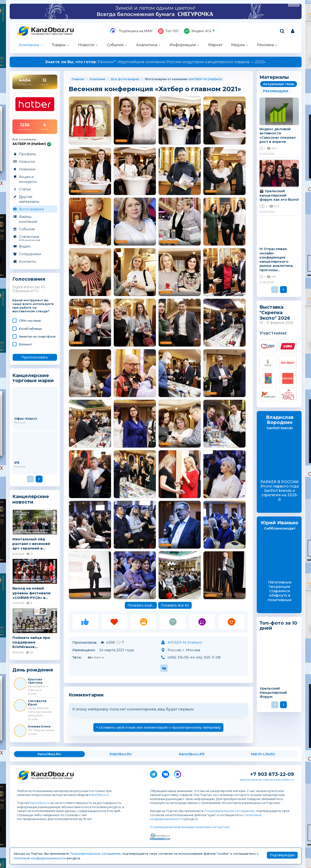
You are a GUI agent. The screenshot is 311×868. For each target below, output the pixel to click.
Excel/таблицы (30, 329)
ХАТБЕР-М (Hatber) (205, 79)
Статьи (25, 189)
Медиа (238, 45)
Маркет (215, 45)
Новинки (27, 169)
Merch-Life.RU (263, 754)
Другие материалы (29, 199)
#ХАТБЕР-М (96, 658)
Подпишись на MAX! (131, 31)
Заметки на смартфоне (37, 336)
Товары (59, 45)
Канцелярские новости (31, 499)
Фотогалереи (31, 209)
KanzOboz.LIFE (192, 754)
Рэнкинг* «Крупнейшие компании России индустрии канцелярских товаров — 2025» (155, 62)
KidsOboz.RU (121, 754)
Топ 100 (168, 31)
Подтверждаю (282, 855)
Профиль (27, 154)
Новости (86, 45)
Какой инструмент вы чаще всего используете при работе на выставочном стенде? (33, 306)
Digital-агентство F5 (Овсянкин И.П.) (29, 289)
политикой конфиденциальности (40, 858)
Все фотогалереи (125, 79)
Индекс (199, 31)
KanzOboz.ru (99, 795)
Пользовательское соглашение (229, 811)
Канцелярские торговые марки (33, 378)
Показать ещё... (141, 605)
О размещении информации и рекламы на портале (190, 827)
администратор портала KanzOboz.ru (267, 779)
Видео (25, 246)
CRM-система (30, 321)
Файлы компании (28, 219)
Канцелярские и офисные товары (52, 34)
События (115, 45)
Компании (29, 45)
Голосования (29, 279)
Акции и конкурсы (28, 179)
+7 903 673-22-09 (272, 774)
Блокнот (26, 344)
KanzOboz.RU (49, 754)
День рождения (33, 670)
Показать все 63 (175, 605)
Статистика (35, 238)
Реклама (265, 45)
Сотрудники (30, 254)
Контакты (27, 261)
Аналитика (147, 45)
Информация (183, 45)
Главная (78, 79)
